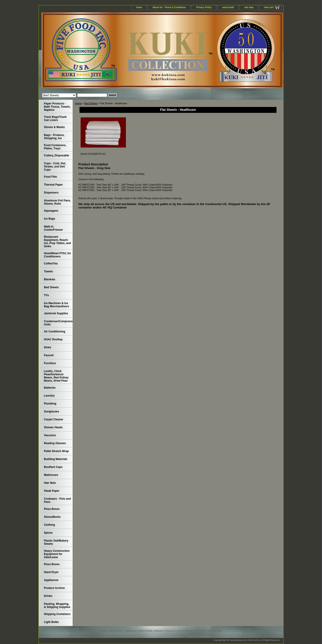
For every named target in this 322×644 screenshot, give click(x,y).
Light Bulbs (51, 622)
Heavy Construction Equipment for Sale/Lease (57, 554)
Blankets (50, 279)
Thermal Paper (53, 185)
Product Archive (54, 588)
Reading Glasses (55, 443)
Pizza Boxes (52, 509)
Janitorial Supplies (56, 313)
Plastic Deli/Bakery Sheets (56, 542)
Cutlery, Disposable (56, 155)
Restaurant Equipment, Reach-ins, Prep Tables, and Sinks (57, 242)
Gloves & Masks (54, 127)
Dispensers (51, 193)
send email (228, 7)
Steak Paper (52, 491)
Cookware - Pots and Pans (57, 500)
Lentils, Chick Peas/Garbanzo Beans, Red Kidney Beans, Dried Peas (56, 376)
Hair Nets (50, 483)
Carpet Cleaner (54, 419)
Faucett (49, 355)
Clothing (49, 525)
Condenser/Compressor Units (58, 323)
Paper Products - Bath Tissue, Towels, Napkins (57, 107)
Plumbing (50, 404)
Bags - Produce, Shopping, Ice (54, 137)
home (139, 7)
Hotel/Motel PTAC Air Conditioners (57, 255)
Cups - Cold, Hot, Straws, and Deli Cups (55, 167)
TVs (46, 295)
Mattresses (51, 475)
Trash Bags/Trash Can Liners (55, 119)
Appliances (51, 580)
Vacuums (50, 435)
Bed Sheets (91, 103)
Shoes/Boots (52, 517)
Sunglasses (52, 412)
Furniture (50, 363)
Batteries (50, 388)
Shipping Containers (57, 614)
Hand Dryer (51, 572)
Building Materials (56, 459)
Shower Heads (53, 427)
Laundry (49, 396)
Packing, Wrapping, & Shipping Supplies (57, 605)
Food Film (50, 177)
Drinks (48, 596)
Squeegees (51, 211)
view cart (269, 7)
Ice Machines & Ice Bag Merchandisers (56, 305)
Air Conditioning (55, 332)
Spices (48, 533)
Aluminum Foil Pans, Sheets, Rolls (57, 202)
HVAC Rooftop (53, 339)
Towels (48, 271)
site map (249, 7)
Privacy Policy (204, 7)
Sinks (48, 347)
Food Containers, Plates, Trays (55, 147)
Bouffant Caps (53, 467)
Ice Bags (49, 219)
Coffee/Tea (51, 264)
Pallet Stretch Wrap (56, 451)
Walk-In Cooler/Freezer (53, 228)
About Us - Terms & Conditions (169, 7)
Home (78, 103)
